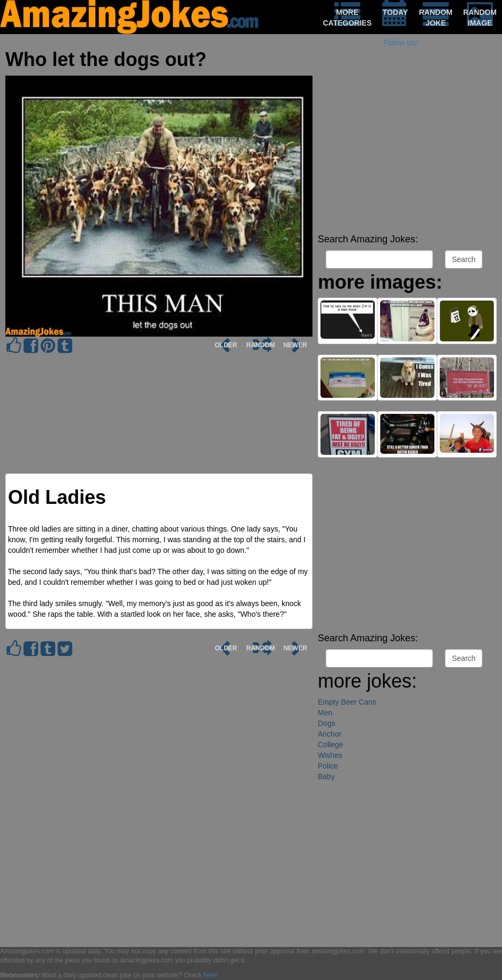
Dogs (327, 723)
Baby (326, 777)
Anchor (330, 734)
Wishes (330, 755)
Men (325, 713)
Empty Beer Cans (347, 702)
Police (328, 766)
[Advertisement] (407, 154)
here (210, 975)
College (330, 745)
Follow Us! (401, 43)
